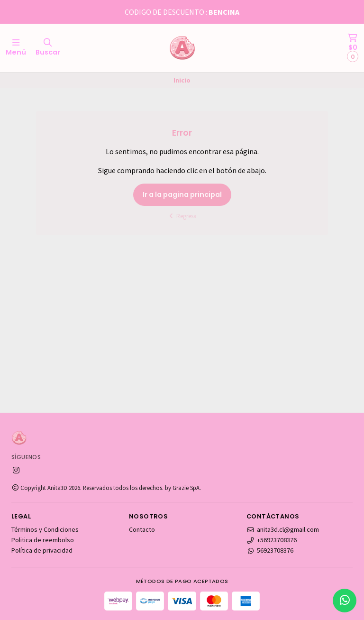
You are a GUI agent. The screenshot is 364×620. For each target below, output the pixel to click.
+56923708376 (272, 540)
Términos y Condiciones (45, 529)
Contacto (142, 529)
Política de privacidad (42, 550)
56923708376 (270, 550)
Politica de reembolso (43, 540)
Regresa (182, 216)
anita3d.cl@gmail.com (283, 529)
